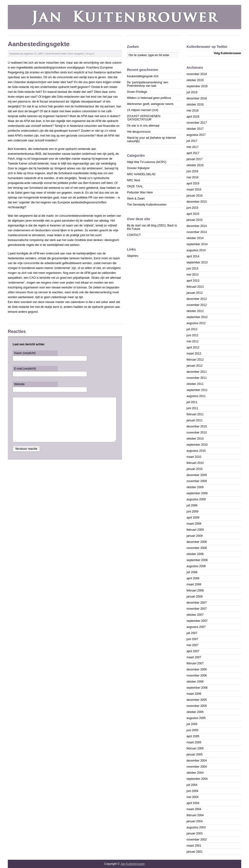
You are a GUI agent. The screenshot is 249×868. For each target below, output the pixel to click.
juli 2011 (192, 402)
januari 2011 (195, 420)
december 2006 (197, 669)
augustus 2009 (196, 499)
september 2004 (197, 779)
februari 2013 (195, 287)
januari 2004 (195, 821)
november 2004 (197, 767)
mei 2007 (192, 645)
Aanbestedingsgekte (39, 44)
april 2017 (193, 153)
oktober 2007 (195, 615)
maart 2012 (194, 354)
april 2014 (193, 256)
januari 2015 (195, 220)
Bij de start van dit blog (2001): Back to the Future (152, 227)
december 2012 (197, 299)
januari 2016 (195, 196)
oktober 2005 (195, 712)
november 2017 (197, 123)
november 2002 (197, 840)
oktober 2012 (195, 311)
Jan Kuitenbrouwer (133, 864)
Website (19, 384)
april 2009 (193, 518)
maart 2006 (194, 694)
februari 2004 (195, 815)
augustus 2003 (196, 827)
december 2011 (197, 372)
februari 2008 (195, 590)
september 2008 (197, 560)
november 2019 (197, 74)
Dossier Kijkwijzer (138, 168)
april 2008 (193, 578)
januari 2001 (195, 852)
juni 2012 (192, 335)
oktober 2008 (195, 554)
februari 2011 (195, 414)
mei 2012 (192, 341)
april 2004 (193, 803)
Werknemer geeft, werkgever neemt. (151, 104)
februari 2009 (195, 530)
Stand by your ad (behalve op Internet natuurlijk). (151, 139)
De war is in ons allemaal (143, 126)
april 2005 (193, 736)
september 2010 (197, 445)
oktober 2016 (195, 165)
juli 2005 (192, 724)
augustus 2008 (196, 566)
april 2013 (193, 281)
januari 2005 (195, 755)
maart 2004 (194, 809)
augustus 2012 (196, 323)
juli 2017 (192, 141)
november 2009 (197, 481)
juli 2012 (192, 329)
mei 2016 (192, 177)
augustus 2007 (196, 627)
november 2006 (197, 676)
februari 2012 (195, 360)
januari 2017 (195, 159)
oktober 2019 (195, 80)
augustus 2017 (196, 135)
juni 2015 (192, 208)
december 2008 (197, 542)
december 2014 (197, 226)
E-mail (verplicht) (25, 369)
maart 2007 (194, 657)
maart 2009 (194, 524)
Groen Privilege (137, 92)
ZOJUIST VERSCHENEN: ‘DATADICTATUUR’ (144, 118)
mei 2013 (192, 275)
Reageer (90, 53)
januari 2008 (195, 597)
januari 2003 (195, 833)
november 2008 (197, 548)
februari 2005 (195, 748)
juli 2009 (192, 505)
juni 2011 (192, 408)
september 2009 (197, 493)
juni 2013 (192, 269)
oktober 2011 (195, 384)
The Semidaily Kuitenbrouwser (147, 205)
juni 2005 (192, 730)
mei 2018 (192, 111)
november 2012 (197, 305)
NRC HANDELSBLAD (141, 174)
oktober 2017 (195, 129)
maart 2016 (194, 190)
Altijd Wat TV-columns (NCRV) (147, 162)
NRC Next (133, 180)
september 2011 (197, 390)
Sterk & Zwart (136, 199)
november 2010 (197, 433)
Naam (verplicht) (25, 353)
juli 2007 (192, 633)
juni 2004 (192, 791)
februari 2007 (195, 663)
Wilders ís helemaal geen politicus (149, 98)
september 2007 (197, 621)
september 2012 (197, 317)
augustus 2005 (196, 718)
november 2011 (197, 378)
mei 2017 (192, 147)
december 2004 (197, 761)
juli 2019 (192, 92)
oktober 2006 (195, 682)
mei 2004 (192, 797)
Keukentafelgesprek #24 (143, 76)
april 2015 (193, 214)
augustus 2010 (196, 451)
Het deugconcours (139, 132)
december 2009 (197, 475)
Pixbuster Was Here (140, 192)
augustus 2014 (196, 250)
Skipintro (133, 256)
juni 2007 (192, 639)
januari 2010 (195, 469)
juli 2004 (192, 785)
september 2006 (197, 688)
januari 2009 (195, 536)
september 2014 (197, 244)
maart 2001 (194, 846)
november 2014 (197, 232)
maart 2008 (194, 584)
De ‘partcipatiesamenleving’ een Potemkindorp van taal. (148, 84)
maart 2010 (194, 457)
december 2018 (197, 98)
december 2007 (197, 603)
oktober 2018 (195, 104)
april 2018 (193, 117)
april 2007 (193, 651)
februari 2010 (195, 463)
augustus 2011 (196, 396)
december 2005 (197, 700)
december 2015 (197, 202)
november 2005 (197, 706)
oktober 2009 (195, 487)
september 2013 (197, 262)
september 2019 (197, 86)
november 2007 (197, 609)
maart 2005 (194, 742)
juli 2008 (192, 572)
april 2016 (193, 183)
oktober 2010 (195, 439)
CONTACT (134, 235)
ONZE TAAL (135, 186)
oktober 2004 (195, 773)
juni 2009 (192, 512)
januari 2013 (195, 293)
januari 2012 (195, 366)
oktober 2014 (195, 238)
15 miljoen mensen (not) (143, 110)
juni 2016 (192, 171)
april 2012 (193, 347)
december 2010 (197, 426)
